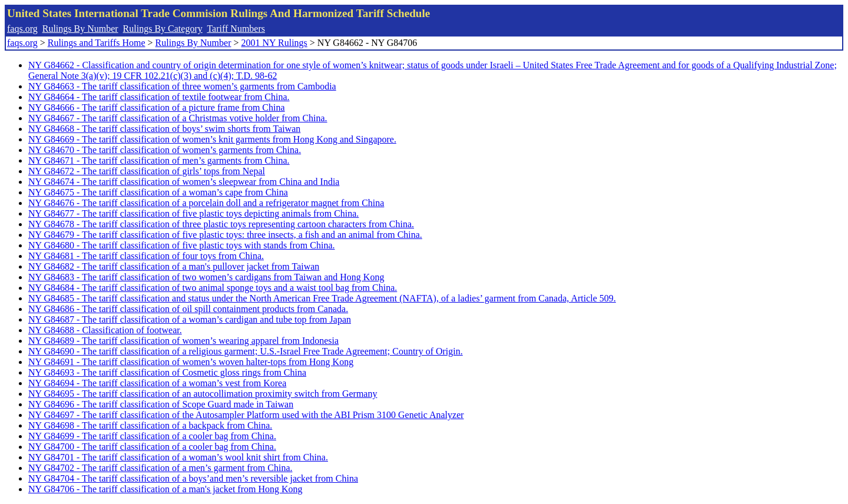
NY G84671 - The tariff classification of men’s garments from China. (159, 160)
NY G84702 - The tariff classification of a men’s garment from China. (160, 468)
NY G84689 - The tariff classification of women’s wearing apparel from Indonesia (183, 341)
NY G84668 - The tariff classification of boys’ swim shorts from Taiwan (164, 129)
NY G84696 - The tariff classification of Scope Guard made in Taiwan (161, 404)
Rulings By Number (80, 29)
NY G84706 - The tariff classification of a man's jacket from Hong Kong (165, 489)
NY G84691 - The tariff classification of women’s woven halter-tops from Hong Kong (191, 362)
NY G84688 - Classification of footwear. (105, 330)
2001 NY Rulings (274, 43)
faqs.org (22, 29)
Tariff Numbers (236, 29)
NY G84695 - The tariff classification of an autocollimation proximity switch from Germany (203, 394)
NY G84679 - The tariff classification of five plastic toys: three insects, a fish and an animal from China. (225, 235)
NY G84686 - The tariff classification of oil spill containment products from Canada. (188, 309)
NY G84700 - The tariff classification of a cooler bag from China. (152, 447)
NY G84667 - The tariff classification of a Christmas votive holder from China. (178, 118)
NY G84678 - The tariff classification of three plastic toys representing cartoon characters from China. (221, 224)
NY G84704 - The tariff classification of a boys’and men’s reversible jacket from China (193, 478)
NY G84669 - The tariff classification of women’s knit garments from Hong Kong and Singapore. (212, 139)
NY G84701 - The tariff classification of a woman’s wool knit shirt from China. (178, 457)
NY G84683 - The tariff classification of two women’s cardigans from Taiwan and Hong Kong (206, 277)
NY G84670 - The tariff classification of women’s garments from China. (165, 150)
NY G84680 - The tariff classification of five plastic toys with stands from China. (182, 245)
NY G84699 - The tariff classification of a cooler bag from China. (152, 436)
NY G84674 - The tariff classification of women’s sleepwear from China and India (184, 182)
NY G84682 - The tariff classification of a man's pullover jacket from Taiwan (174, 266)
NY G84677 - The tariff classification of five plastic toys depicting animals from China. (193, 213)
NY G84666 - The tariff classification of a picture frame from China (157, 107)
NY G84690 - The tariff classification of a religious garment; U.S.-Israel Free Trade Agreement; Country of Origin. (246, 351)
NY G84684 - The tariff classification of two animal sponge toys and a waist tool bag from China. (213, 288)
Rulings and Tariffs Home (97, 43)
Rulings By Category (163, 29)
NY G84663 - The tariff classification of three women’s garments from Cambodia (182, 86)
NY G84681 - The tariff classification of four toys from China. (146, 256)
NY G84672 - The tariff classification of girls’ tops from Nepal (147, 171)
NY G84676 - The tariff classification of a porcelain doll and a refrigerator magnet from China (206, 203)
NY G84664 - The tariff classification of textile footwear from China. (159, 97)
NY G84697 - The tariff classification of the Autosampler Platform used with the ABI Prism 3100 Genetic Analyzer (246, 415)
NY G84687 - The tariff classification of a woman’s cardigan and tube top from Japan (190, 319)
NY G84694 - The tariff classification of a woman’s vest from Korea (157, 383)
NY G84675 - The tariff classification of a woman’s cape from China (158, 192)
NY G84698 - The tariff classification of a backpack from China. (150, 425)
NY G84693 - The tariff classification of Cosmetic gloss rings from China (167, 372)
